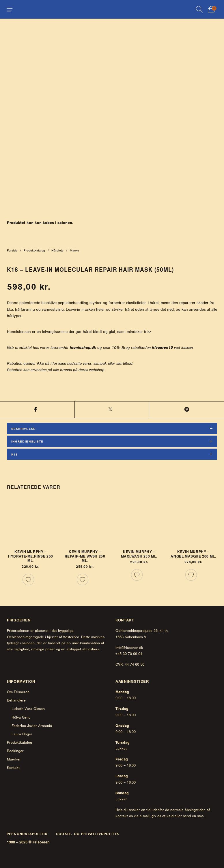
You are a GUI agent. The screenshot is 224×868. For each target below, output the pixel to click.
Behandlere (16, 700)
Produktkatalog (34, 250)
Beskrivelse (23, 429)
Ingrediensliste (27, 441)
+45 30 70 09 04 (129, 654)
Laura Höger (22, 734)
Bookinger (15, 751)
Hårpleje (57, 250)
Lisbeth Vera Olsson (28, 709)
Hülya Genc (21, 717)
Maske (74, 250)
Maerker (14, 759)
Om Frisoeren (18, 692)
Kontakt (13, 768)
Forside (12, 250)
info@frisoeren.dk (129, 648)
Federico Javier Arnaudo (32, 726)
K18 (14, 454)
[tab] (112, 429)
